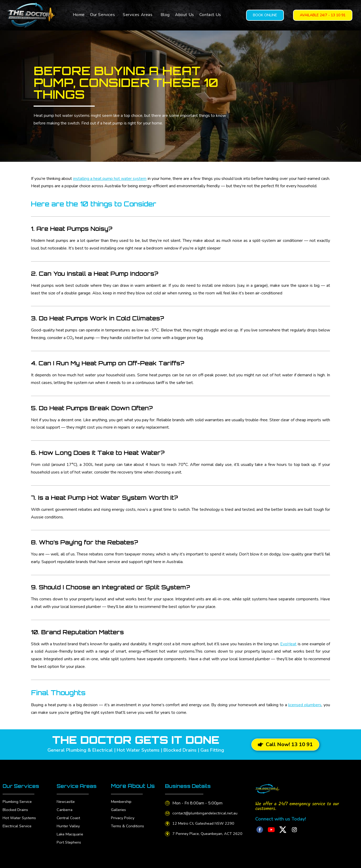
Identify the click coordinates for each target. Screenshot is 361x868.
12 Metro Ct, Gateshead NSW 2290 (208, 823)
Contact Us (210, 15)
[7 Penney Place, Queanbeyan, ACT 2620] (168, 834)
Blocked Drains (16, 810)
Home (79, 15)
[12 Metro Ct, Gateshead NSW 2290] (168, 824)
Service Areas (78, 786)
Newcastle (67, 802)
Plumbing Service (18, 802)
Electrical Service (18, 826)
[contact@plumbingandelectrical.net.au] (168, 813)
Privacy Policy (124, 818)
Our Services (102, 15)
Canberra (65, 810)
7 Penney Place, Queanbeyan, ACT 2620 (211, 834)
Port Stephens (70, 842)
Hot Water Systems (21, 818)
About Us (185, 15)
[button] (104, 15)
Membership (122, 802)
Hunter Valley (69, 826)
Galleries (119, 810)
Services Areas (138, 15)
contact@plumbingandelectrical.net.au (208, 813)
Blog (165, 15)
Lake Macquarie (71, 834)
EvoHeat (288, 644)
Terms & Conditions (129, 826)
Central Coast (69, 818)
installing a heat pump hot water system (110, 179)
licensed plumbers (305, 705)
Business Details (190, 786)
